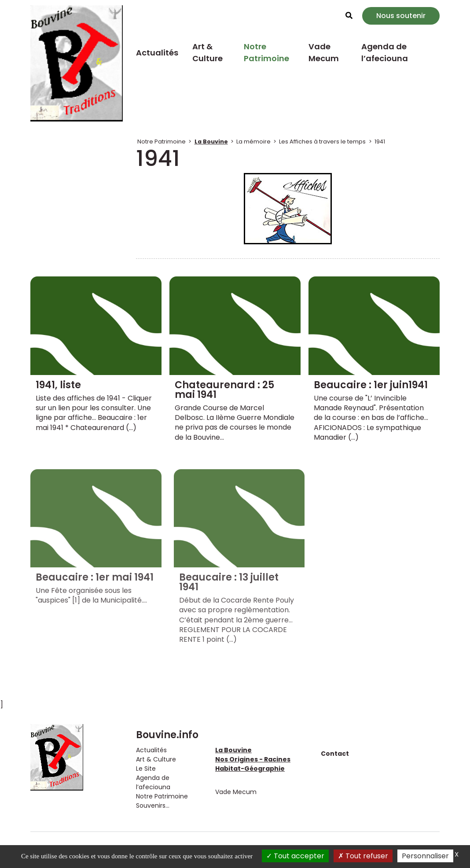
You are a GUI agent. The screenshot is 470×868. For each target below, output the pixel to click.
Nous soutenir (401, 16)
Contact (335, 754)
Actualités (157, 53)
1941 (380, 142)
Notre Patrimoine (266, 52)
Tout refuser (363, 856)
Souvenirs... (153, 805)
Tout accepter (295, 856)
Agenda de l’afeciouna (385, 52)
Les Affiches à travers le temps (322, 142)
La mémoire (253, 142)
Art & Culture (207, 52)
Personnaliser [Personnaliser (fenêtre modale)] (425, 856)
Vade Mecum (324, 52)
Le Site (146, 769)
